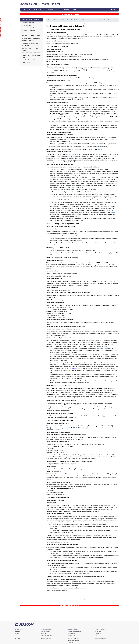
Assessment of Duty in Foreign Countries (63, 400)
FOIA (96, 635)
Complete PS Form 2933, (54, 437)
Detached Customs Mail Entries (60, 482)
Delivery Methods (56, 49)
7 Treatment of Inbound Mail (67, 20)
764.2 (51, 274)
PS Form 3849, (51, 60)
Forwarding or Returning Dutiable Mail (65, 224)
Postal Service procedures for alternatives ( (62, 149)
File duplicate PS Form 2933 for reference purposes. (61, 464)
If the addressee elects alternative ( (56, 154)
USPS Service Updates (47, 635)
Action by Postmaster (57, 500)
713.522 (49, 480)
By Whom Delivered (57, 52)
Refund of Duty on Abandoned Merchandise (65, 545)
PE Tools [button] (26, 10)
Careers (16, 640)
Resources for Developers (74, 640)
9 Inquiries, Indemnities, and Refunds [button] (30, 49)
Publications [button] (38, 10)
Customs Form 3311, (53, 388)
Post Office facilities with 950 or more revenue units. (65, 105)
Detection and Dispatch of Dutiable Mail (65, 29)
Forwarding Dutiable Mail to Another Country (64, 258)
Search (113, 10)
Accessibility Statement (100, 639)
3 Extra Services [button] (27, 33)
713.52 (113, 212)
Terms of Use (98, 633)
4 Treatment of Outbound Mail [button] (30, 36)
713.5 (73, 187)
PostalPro (70, 642)
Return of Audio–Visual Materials (61, 386)
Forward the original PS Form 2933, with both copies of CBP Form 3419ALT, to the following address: (75, 444)
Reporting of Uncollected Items (60, 432)
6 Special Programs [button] (28, 41)
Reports (54, 466)
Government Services (46, 639)
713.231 (72, 154)
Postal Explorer (50, 4)
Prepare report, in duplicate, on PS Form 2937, (67, 192)
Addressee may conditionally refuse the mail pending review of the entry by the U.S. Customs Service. (79, 146)
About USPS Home (46, 632)
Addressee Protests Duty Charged (61, 132)
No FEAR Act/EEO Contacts (101, 637)
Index (24, 65)
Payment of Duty (57, 300)
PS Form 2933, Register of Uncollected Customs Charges (69, 435)
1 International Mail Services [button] (30, 28)
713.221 (90, 107)
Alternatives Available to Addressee (62, 135)
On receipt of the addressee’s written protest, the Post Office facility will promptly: (73, 190)
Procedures (55, 229)
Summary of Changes (28, 23)
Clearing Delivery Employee (60, 103)
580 (50, 591)
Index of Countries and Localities (31, 53)
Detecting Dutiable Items (58, 32)
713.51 (80, 162)
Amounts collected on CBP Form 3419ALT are (60, 505)
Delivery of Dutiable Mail (60, 46)
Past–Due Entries (56, 471)
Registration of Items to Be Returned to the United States (68, 327)
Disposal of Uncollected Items (60, 423)
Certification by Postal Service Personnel (64, 338)
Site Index (17, 633)
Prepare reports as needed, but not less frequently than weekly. (64, 469)
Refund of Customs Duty (60, 497)
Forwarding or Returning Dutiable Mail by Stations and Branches (70, 293)
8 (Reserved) (26, 46)
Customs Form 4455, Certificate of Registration (66, 329)
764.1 (70, 232)
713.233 (100, 149)
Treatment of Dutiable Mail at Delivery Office (69, 26)
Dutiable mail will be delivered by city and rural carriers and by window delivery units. (70, 54)
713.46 (108, 210)
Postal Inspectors (72, 633)
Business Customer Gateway (75, 632)
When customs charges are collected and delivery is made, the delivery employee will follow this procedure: (77, 83)
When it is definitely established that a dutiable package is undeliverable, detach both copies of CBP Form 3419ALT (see (81, 426)
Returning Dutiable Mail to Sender (61, 276)
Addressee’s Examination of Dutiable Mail (64, 75)
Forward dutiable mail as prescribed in (57, 232)
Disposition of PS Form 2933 (60, 442)
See (48, 274)
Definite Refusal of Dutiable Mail (61, 152)
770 (74, 428)
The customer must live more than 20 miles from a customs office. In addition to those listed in (77, 349)
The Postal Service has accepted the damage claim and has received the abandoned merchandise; (78, 524)
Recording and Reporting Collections (62, 413)
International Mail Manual (30, 20)
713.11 (81, 67)
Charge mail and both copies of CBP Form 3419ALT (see (63, 67)
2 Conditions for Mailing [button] (29, 30)
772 (50, 290)
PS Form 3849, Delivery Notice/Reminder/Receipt (66, 57)
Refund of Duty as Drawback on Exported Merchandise (68, 588)
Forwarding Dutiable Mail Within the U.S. (63, 227)
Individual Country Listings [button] (29, 60)
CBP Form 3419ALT (57, 260)
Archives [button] (65, 10)
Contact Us (17, 632)
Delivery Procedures (57, 62)
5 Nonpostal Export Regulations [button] (31, 38)
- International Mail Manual (54, 20)
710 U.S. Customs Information (81, 20)
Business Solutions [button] (52, 10)
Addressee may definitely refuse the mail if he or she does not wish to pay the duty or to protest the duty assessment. (83, 144)
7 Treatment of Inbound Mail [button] (30, 43)
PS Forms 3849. (55, 125)
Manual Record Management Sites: (60, 239)
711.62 (75, 198)
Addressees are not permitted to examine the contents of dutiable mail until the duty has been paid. (75, 78)
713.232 (92, 149)
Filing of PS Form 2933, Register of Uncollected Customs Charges (71, 461)
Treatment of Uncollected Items (62, 420)
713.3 (67, 187)
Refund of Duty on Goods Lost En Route (64, 579)
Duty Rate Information (57, 303)
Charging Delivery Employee (60, 64)
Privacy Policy (98, 632)
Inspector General (72, 635)
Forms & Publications (46, 637)
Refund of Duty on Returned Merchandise (64, 561)
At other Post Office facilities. (58, 121)
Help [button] (75, 10)
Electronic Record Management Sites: (61, 243)
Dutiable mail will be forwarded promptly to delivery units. (63, 44)
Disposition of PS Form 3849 (60, 248)
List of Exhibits (26, 62)
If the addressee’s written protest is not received (64, 182)
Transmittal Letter (27, 25)
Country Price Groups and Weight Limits (32, 56)
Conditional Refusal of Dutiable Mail (62, 164)
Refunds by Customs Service (60, 542)
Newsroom (44, 633)
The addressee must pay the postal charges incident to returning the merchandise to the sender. (77, 577)
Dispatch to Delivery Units (59, 41)
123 (77, 359)
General (54, 503)
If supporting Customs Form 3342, (56, 455)
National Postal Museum (74, 639)
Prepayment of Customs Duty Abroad (62, 320)
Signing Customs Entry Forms (61, 80)
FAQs (16, 635)
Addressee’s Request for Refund (61, 513)
